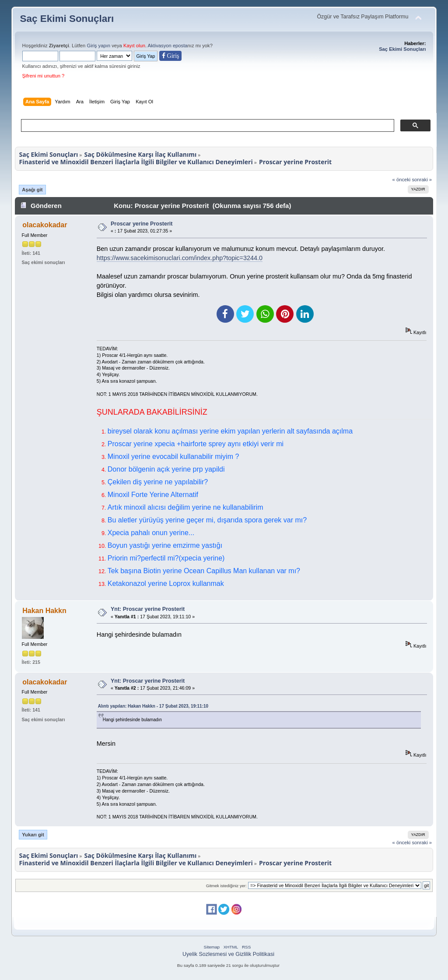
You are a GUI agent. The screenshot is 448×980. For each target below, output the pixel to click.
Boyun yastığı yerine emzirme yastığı (165, 545)
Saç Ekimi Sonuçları (67, 19)
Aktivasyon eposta (168, 46)
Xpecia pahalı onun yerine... (151, 533)
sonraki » (422, 180)
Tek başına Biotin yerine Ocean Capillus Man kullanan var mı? (204, 571)
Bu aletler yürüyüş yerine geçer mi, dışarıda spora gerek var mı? (207, 520)
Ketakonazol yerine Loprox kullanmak (166, 583)
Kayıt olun (134, 46)
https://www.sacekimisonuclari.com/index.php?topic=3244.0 (180, 258)
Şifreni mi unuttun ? (44, 76)
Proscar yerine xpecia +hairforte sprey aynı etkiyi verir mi (196, 444)
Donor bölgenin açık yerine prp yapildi (166, 469)
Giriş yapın (98, 46)
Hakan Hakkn (44, 611)
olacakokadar (45, 225)
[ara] (207, 126)
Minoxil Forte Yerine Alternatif (153, 495)
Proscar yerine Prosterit (142, 224)
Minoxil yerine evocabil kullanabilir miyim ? (173, 457)
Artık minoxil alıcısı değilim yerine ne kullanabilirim (185, 507)
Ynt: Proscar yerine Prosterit (148, 609)
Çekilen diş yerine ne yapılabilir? (158, 482)
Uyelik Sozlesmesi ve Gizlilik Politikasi (228, 954)
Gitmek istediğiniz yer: (226, 886)
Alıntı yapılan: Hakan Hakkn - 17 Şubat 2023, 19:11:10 (153, 706)
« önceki (402, 180)
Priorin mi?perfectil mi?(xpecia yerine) (166, 558)
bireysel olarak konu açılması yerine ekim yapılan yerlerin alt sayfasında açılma (230, 431)
